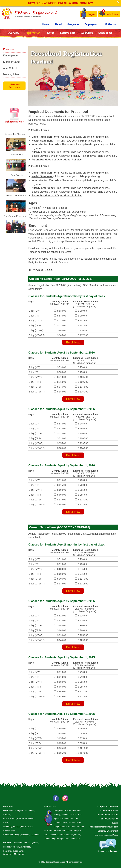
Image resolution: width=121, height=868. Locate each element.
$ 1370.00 (81, 335)
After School (10, 68)
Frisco (31, 819)
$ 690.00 (60, 490)
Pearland (7, 851)
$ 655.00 (60, 738)
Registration (32, 33)
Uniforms (111, 24)
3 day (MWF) (35, 321)
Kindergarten (10, 55)
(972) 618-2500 (111, 815)
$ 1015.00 (81, 321)
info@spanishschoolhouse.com (104, 827)
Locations (108, 14)
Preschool (9, 49)
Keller (6, 823)
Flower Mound (10, 819)
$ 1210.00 (81, 692)
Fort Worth (22, 819)
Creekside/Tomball (21, 843)
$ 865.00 (60, 692)
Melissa (17, 827)
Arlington (19, 811)
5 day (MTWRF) (37, 335)
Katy (18, 847)
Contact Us (105, 33)
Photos (50, 33)
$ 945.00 (60, 500)
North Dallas (27, 827)
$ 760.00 (80, 311)
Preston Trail (9, 831)
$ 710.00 (60, 321)
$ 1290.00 (81, 640)
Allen (11, 811)
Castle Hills (29, 811)
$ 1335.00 (81, 443)
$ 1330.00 (81, 500)
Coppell (7, 815)
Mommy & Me (11, 74)
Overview (13, 33)
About (58, 24)
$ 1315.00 (81, 584)
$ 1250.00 (81, 635)
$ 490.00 (60, 729)
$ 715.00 (80, 616)
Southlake (35, 835)
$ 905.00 (60, 579)
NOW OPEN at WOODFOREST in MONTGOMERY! (60, 3)
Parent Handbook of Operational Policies (57, 160)
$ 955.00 (60, 443)
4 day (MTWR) (36, 330)
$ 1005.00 (81, 377)
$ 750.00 (80, 367)
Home (46, 24)
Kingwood (26, 847)
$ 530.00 (60, 311)
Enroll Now (73, 342)
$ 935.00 (80, 738)
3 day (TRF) (35, 325)
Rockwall (25, 835)
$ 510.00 (60, 559)
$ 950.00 (60, 505)
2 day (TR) (34, 316)
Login (88, 14)
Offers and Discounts (14, 86)
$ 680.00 (60, 569)
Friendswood (9, 847)
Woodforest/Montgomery (14, 854)
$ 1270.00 (81, 579)
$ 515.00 (60, 480)
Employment (92, 24)
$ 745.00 (80, 424)
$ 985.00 (60, 335)
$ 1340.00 (81, 448)
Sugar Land (18, 851)
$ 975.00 (60, 387)
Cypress (34, 843)
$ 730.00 (80, 480)
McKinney (8, 827)
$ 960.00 (80, 625)
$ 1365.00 (81, 330)
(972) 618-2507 (111, 819)
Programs (73, 24)
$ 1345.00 (81, 387)
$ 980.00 (60, 330)
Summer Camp (12, 62)
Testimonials (67, 33)
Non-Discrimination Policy (106, 835)
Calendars (87, 33)
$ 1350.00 (81, 392)
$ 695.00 (80, 729)
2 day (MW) (35, 311)
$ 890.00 (60, 635)
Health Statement (42, 141)
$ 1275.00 (81, 697)
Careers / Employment (108, 831)
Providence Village (12, 835)
